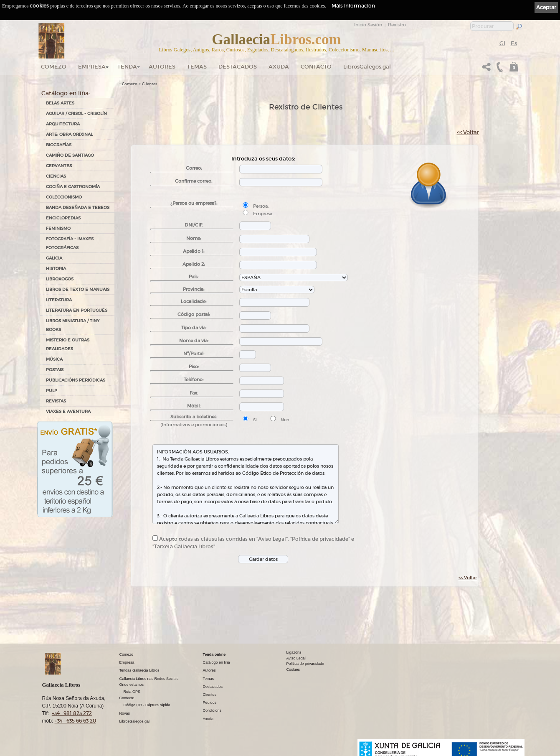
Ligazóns (294, 652)
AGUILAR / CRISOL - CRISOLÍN (76, 113)
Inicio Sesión (368, 25)
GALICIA (54, 258)
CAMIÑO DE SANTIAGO (70, 155)
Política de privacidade (305, 664)
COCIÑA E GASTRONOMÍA (73, 187)
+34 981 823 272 (72, 713)
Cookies (293, 669)
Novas (125, 713)
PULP (52, 391)
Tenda (127, 67)
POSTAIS (55, 370)
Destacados (213, 687)
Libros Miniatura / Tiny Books (73, 325)
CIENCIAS (56, 176)
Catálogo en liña (217, 662)
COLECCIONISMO (64, 197)
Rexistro (397, 25)
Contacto (316, 67)
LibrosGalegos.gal (367, 67)
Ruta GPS (132, 692)
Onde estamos (132, 685)
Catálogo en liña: (66, 93)
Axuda (279, 67)
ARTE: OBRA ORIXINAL (69, 134)
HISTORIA (56, 269)
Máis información (353, 6)
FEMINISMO (58, 228)
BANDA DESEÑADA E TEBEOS (78, 207)
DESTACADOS (238, 67)
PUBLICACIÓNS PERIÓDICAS (76, 380)
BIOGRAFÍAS (59, 145)
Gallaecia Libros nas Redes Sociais (149, 679)
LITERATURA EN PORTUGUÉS (77, 310)
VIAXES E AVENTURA (68, 411)
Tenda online (214, 654)
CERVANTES (59, 166)
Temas (197, 67)
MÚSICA (54, 359)
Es (514, 43)
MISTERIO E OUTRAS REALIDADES (68, 344)
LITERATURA (59, 300)
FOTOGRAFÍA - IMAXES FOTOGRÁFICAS (70, 243)
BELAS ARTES (60, 103)
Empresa (92, 67)
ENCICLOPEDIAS (63, 218)
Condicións (212, 710)
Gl (502, 43)
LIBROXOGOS (60, 279)
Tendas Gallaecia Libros (139, 670)
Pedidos (210, 703)
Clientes (150, 84)
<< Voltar (468, 132)
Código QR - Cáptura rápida (147, 705)
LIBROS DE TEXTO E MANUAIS (78, 289)
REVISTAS (56, 401)
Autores (162, 67)
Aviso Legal (296, 658)
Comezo (54, 67)
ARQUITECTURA (63, 124)
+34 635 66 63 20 (75, 721)
